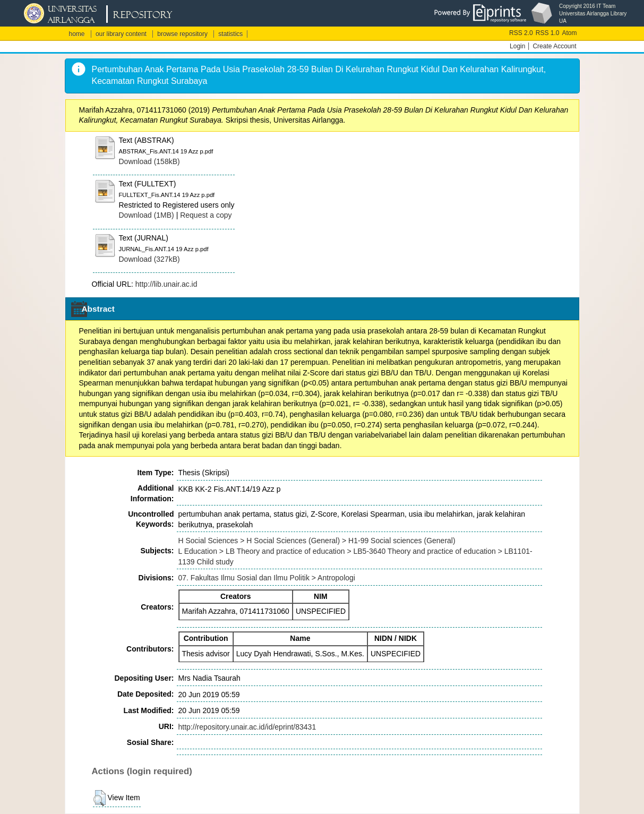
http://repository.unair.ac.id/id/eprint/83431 (247, 727)
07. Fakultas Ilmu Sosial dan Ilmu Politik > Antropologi (267, 578)
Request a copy (206, 215)
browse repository (182, 34)
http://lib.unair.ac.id (166, 284)
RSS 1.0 (548, 33)
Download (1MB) (147, 215)
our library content (121, 34)
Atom (569, 33)
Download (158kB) (149, 161)
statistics (230, 34)
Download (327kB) (149, 259)
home (77, 34)
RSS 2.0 (521, 33)
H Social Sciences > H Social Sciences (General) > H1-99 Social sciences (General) (317, 541)
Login (517, 46)
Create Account (554, 46)
